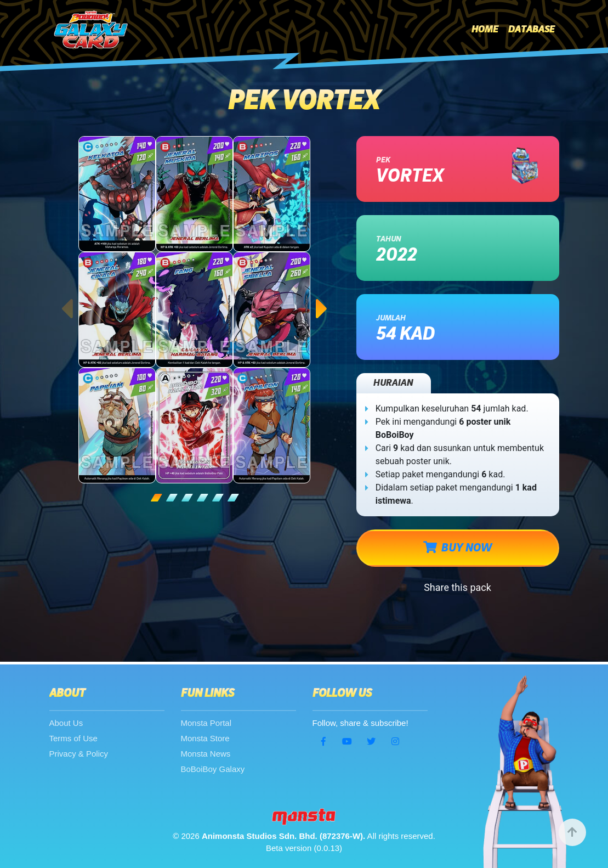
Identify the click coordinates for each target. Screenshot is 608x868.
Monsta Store (205, 738)
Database (532, 30)
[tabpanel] (195, 310)
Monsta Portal (206, 723)
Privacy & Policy (79, 754)
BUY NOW (458, 548)
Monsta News (206, 754)
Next (322, 298)
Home (485, 30)
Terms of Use (73, 738)
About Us (66, 723)
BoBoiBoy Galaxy (213, 769)
